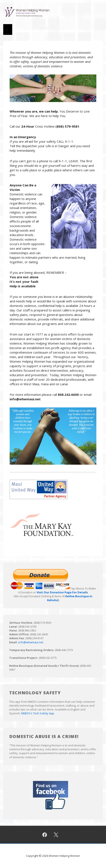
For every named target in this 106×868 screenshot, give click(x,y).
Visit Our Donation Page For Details (62, 592)
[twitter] (56, 835)
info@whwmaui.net (31, 642)
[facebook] (45, 835)
